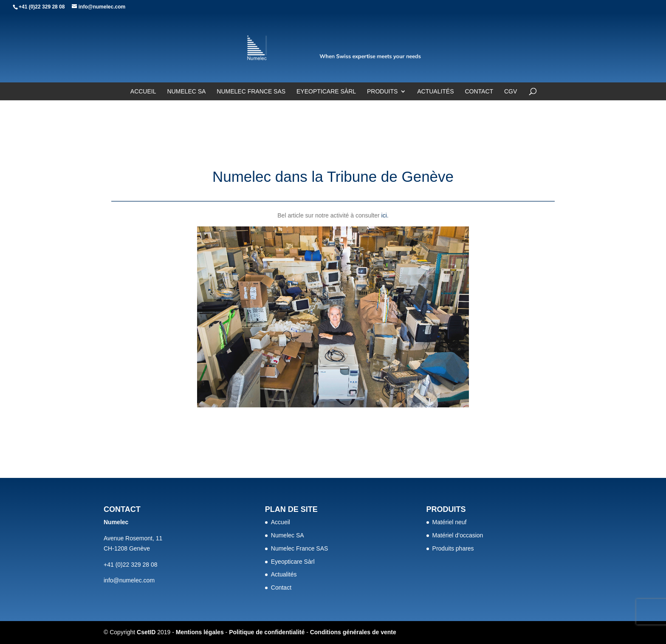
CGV (511, 92)
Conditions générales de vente (353, 632)
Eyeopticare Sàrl (326, 92)
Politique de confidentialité (267, 632)
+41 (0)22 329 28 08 (42, 7)
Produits (382, 92)
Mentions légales (200, 632)
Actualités (435, 92)
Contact (479, 92)
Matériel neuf (450, 522)
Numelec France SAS (251, 92)
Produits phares (453, 548)
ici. (385, 215)
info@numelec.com (129, 580)
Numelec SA (186, 92)
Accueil (143, 92)
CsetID (146, 632)
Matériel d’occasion (458, 535)
